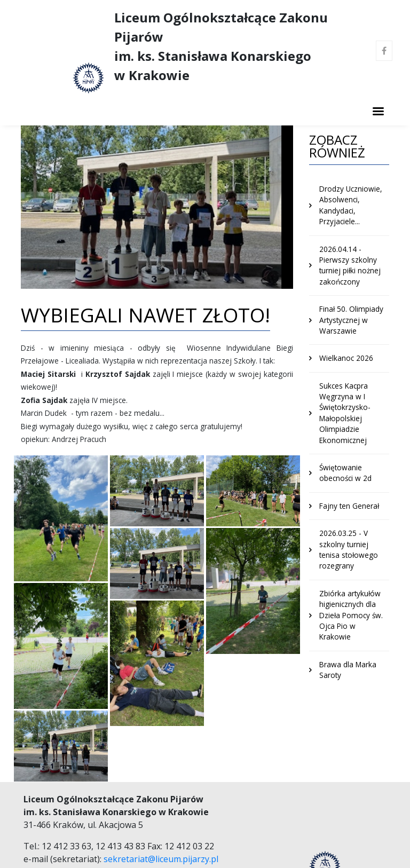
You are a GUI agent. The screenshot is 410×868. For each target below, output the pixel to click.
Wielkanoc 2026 (346, 358)
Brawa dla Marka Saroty (348, 670)
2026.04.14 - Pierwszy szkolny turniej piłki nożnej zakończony (350, 265)
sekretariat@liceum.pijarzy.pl (161, 859)
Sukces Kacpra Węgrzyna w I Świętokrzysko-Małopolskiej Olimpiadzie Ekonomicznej (345, 413)
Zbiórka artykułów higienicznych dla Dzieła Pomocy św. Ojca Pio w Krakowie (351, 615)
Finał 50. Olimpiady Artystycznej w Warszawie (351, 320)
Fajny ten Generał (349, 506)
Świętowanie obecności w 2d (345, 473)
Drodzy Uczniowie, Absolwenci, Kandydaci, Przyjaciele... (351, 205)
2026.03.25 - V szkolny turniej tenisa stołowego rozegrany (349, 549)
